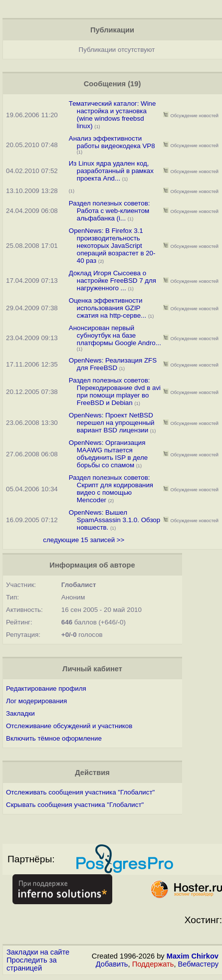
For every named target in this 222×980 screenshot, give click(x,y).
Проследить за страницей (32, 964)
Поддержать (153, 964)
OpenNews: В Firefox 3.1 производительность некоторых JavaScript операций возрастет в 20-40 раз (112, 246)
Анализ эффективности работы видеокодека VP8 (112, 142)
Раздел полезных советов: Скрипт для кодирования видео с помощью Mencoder (111, 489)
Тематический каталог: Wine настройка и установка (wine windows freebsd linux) (112, 115)
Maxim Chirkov (193, 956)
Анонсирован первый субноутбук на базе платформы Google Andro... (115, 335)
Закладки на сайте (38, 952)
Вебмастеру (198, 964)
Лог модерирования (36, 701)
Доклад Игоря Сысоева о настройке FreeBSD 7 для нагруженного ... (112, 281)
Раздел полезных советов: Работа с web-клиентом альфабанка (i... (110, 211)
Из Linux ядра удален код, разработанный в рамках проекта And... (111, 171)
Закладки (20, 713)
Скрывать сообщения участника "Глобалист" (75, 805)
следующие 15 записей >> (84, 540)
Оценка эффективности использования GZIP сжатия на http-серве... (108, 308)
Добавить (112, 964)
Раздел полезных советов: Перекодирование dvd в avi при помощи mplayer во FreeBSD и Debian (115, 392)
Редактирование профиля (46, 688)
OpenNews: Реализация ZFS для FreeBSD (113, 364)
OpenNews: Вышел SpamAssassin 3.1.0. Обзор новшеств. (114, 520)
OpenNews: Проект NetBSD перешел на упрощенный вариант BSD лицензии (112, 423)
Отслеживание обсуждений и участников (69, 726)
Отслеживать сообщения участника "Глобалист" (80, 792)
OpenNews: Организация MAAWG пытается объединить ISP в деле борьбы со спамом (109, 454)
